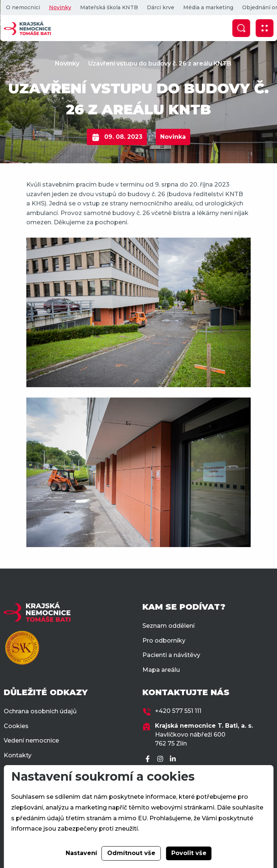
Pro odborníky (164, 641)
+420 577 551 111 (178, 711)
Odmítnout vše (131, 853)
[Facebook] (149, 759)
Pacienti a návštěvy (171, 655)
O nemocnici (23, 7)
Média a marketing (208, 7)
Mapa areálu (161, 670)
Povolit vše (189, 853)
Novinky (60, 7)
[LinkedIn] (174, 759)
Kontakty (18, 755)
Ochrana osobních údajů (40, 711)
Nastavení (81, 853)
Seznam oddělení (169, 626)
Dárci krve (160, 7)
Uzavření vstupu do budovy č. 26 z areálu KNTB (160, 63)
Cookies (16, 726)
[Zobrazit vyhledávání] (241, 28)
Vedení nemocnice (31, 740)
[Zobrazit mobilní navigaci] (264, 28)
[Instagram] (161, 759)
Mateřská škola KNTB (109, 7)
